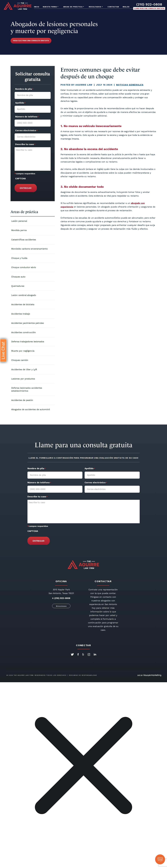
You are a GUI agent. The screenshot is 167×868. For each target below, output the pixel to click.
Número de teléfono (27, 117)
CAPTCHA (20, 178)
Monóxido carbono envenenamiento (29, 249)
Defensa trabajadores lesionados (28, 342)
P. (53, 598)
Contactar (113, 7)
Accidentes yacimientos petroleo (28, 323)
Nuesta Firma (50, 7)
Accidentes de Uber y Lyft (24, 369)
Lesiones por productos (23, 379)
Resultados (95, 7)
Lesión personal (19, 221)
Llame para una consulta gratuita (149, 9)
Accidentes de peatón (22, 400)
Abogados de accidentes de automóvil (31, 409)
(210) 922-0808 (149, 4)
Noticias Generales (130, 85)
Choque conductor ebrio (24, 267)
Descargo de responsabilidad (83, 675)
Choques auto (18, 277)
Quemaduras (18, 286)
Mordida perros (19, 230)
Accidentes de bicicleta (23, 304)
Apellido (20, 103)
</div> (18, 858)
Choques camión (20, 360)
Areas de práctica (73, 7)
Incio (37, 7)
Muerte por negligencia (23, 351)
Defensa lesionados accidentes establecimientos (27, 389)
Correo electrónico (26, 131)
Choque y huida (19, 258)
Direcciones (61, 606)
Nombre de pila (24, 89)
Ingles (126, 7)
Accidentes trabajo (21, 314)
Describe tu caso (25, 145)
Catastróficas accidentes (24, 240)
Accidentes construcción (24, 332)
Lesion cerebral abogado (24, 295)
